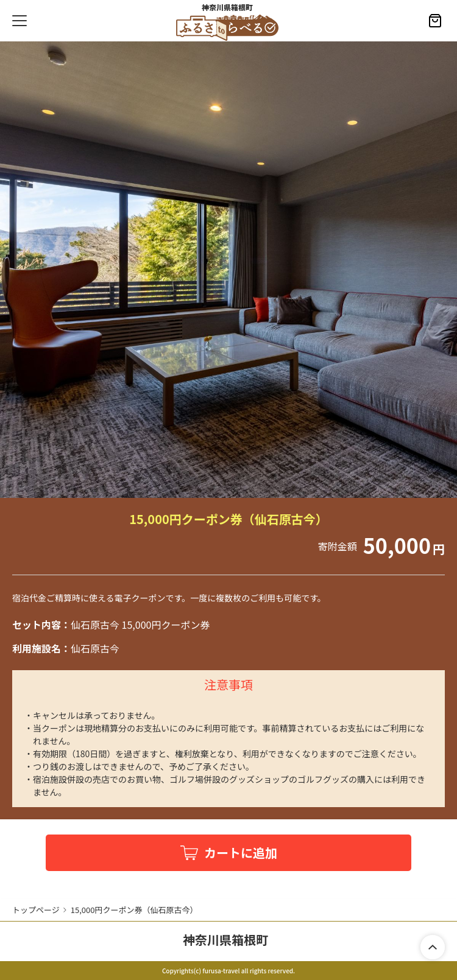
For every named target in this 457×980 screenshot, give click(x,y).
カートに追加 (241, 852)
